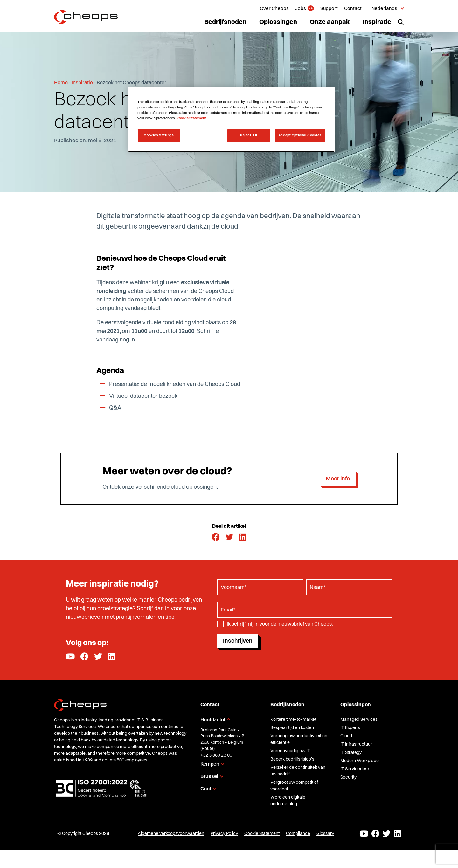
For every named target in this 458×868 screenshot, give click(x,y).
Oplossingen (278, 22)
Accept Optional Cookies (300, 135)
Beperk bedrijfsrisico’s (292, 759)
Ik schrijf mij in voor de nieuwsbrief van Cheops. (280, 624)
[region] (231, 119)
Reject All (249, 135)
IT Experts (350, 728)
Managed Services (359, 720)
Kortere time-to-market (293, 720)
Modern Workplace (360, 761)
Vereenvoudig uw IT (290, 751)
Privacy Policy (224, 834)
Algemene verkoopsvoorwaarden (171, 834)
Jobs (301, 9)
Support (329, 9)
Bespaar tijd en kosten (292, 728)
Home (61, 83)
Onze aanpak (330, 22)
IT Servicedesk (355, 769)
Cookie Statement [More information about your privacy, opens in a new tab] (192, 118)
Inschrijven (238, 641)
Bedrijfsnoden (225, 22)
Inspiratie (377, 22)
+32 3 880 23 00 (216, 755)
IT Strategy (351, 753)
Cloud (346, 736)
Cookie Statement (262, 834)
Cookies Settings (159, 135)
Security (348, 777)
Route (208, 749)
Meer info (338, 479)
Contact (353, 9)
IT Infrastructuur (356, 744)
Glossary (325, 834)
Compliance (298, 834)
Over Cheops (274, 9)
